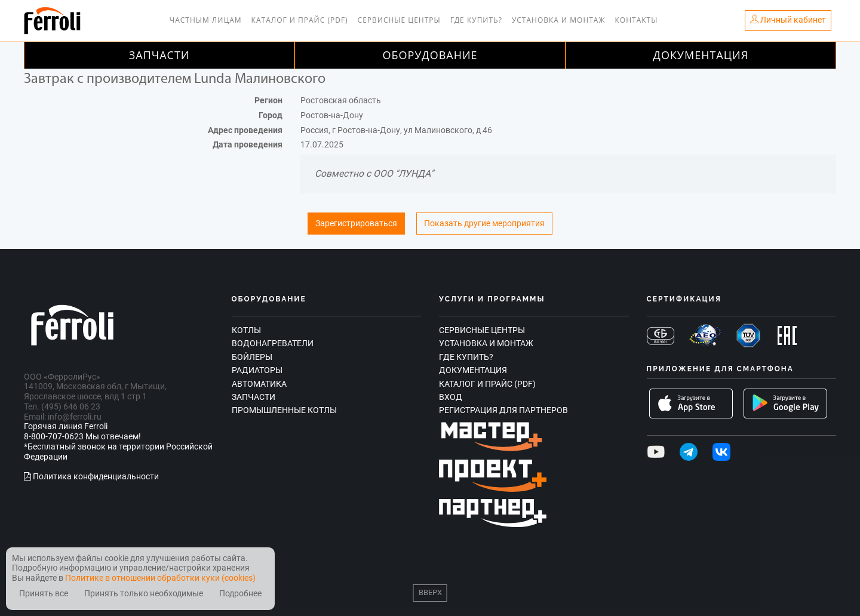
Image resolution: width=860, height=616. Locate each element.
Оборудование (430, 55)
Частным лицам (206, 20)
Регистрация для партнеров (503, 410)
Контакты (637, 20)
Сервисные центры (399, 20)
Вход (451, 397)
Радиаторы (257, 370)
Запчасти (159, 55)
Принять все (44, 594)
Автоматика (259, 384)
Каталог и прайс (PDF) (300, 20)
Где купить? (476, 20)
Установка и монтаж (559, 20)
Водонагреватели (273, 343)
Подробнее (240, 594)
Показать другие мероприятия (484, 224)
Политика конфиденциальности (91, 476)
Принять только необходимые (144, 594)
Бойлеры (252, 357)
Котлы (246, 330)
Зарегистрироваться (356, 224)
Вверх (430, 592)
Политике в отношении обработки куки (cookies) (160, 578)
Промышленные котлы (284, 410)
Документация (701, 55)
